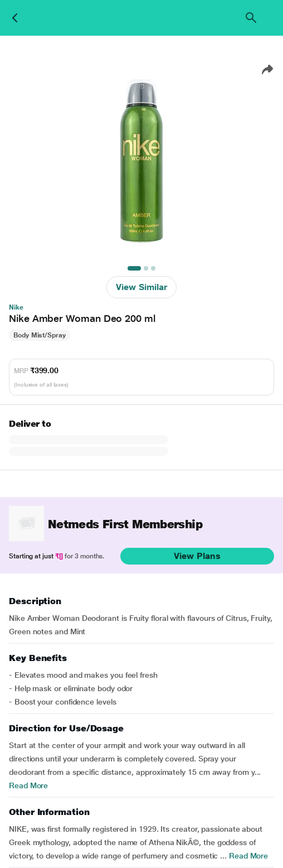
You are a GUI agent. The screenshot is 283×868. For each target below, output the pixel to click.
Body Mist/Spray (40, 335)
